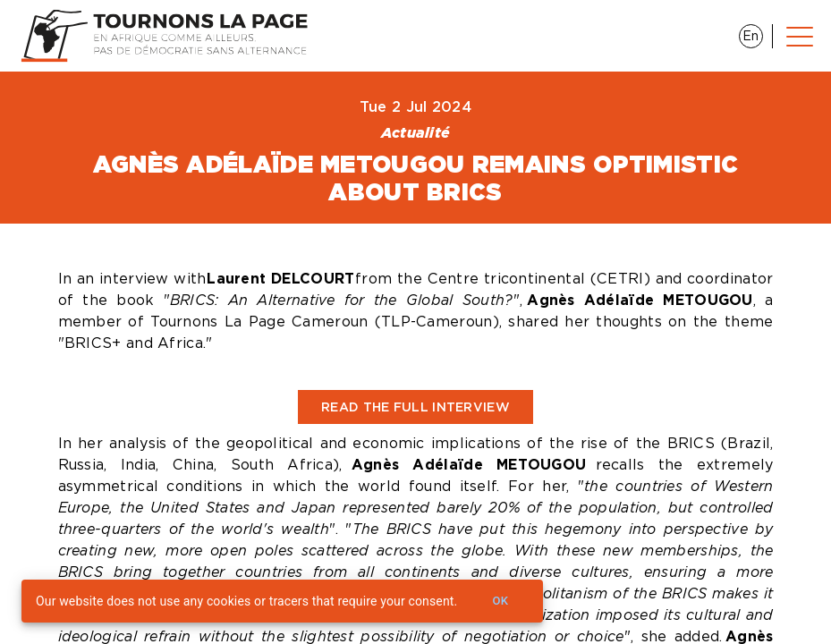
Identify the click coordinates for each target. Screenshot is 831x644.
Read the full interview (415, 407)
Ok (500, 602)
